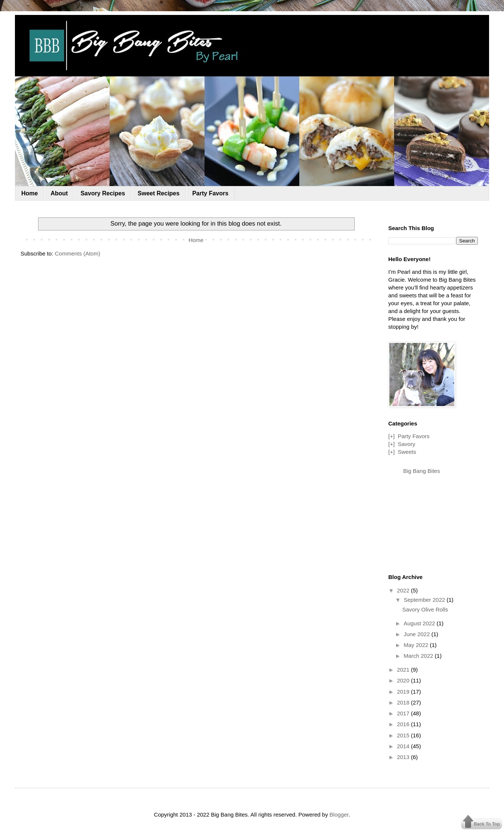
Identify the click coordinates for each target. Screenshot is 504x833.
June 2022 (417, 634)
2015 (404, 735)
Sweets (407, 452)
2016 (404, 724)
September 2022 (425, 600)
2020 (404, 680)
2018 (404, 702)
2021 (404, 670)
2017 (404, 713)
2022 (404, 590)
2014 (404, 746)
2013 (404, 757)
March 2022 (419, 656)
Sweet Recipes (159, 193)
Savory (406, 444)
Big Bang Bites (421, 471)
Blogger (339, 815)
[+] (391, 436)
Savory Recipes (103, 193)
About (59, 193)
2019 (404, 692)
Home (29, 193)
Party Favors (210, 193)
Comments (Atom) (78, 253)
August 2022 (420, 623)
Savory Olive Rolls (425, 609)
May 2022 (417, 645)
